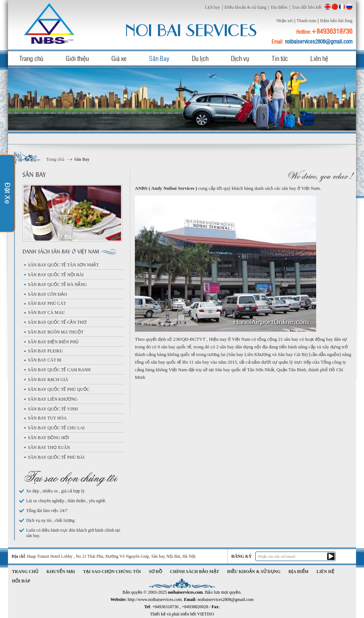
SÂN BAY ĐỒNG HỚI (48, 438)
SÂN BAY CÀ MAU (46, 312)
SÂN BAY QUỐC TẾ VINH (53, 409)
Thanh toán (306, 21)
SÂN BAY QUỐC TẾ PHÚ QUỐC (59, 389)
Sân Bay (159, 58)
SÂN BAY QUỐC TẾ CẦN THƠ (57, 322)
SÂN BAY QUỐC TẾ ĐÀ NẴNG (57, 285)
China (335, 7)
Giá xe (119, 58)
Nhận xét (284, 21)
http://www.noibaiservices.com (155, 599)
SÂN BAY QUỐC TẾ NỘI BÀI (56, 275)
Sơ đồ (156, 572)
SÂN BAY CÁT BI (45, 360)
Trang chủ (31, 58)
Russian (349, 7)
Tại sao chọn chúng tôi (112, 572)
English (328, 7)
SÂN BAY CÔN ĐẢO (47, 294)
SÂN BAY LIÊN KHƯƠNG (53, 399)
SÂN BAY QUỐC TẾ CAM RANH (59, 370)
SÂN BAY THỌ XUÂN (49, 447)
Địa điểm (279, 7)
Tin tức (280, 58)
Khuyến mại (61, 572)
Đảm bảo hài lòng (336, 21)
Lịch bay (212, 7)
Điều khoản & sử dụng (246, 7)
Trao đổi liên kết (307, 7)
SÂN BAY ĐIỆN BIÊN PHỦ (53, 342)
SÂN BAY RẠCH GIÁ (48, 380)
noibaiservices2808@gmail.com (319, 41)
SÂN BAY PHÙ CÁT (47, 303)
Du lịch (200, 58)
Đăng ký (241, 556)
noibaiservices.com (50, 23)
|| (295, 21)
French (342, 7)
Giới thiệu (77, 58)
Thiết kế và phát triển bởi (182, 614)
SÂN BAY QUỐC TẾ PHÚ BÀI (56, 457)
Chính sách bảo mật (195, 572)
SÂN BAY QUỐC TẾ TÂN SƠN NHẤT (63, 265)
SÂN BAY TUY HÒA (47, 418)
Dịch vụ (240, 58)
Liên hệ (319, 58)
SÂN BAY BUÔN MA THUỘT (56, 332)
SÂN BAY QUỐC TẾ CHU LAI (56, 428)
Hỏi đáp (21, 581)
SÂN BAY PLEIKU (45, 351)
